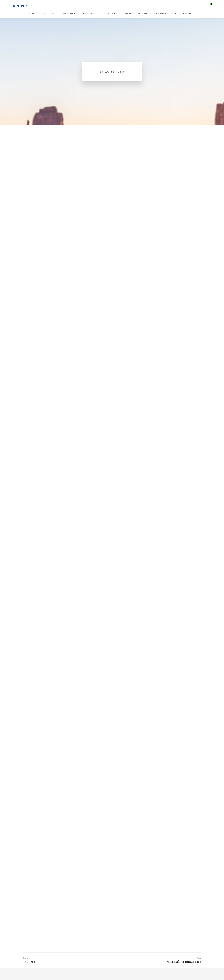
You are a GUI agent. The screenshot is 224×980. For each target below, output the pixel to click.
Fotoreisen (109, 13)
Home (32, 13)
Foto (42, 13)
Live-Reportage (67, 13)
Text (52, 13)
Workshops (90, 13)
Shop (174, 13)
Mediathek (160, 13)
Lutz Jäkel (144, 13)
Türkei (29, 962)
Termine (127, 13)
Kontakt (188, 13)
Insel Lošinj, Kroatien (183, 962)
